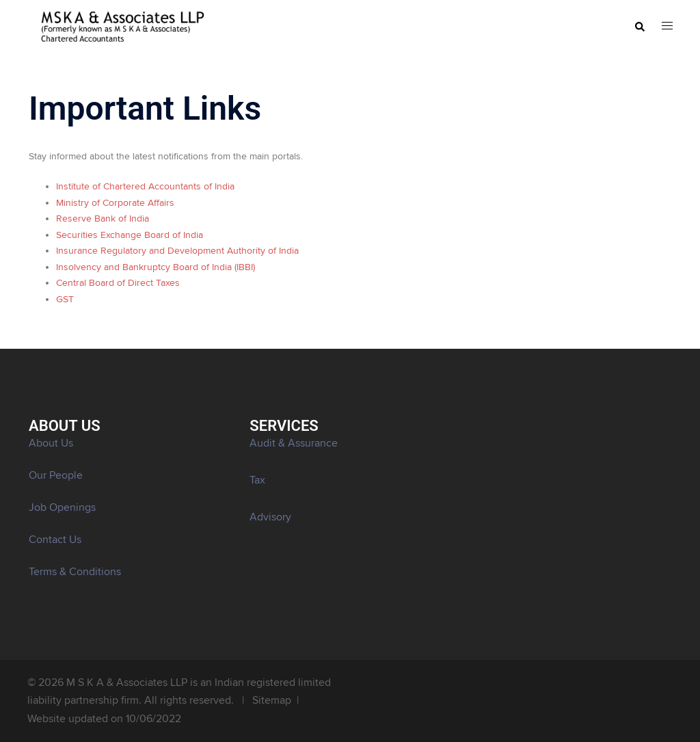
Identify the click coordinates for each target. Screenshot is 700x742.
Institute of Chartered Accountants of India (145, 187)
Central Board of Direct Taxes (118, 283)
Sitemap (272, 700)
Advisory (270, 517)
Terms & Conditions (75, 572)
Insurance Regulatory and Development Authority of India (177, 251)
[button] (639, 27)
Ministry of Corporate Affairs (115, 203)
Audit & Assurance (294, 443)
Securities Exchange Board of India (130, 235)
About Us (51, 443)
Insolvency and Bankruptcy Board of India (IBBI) (156, 267)
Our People (56, 475)
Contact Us (55, 540)
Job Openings (62, 507)
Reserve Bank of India (103, 219)
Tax (257, 480)
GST (65, 300)
